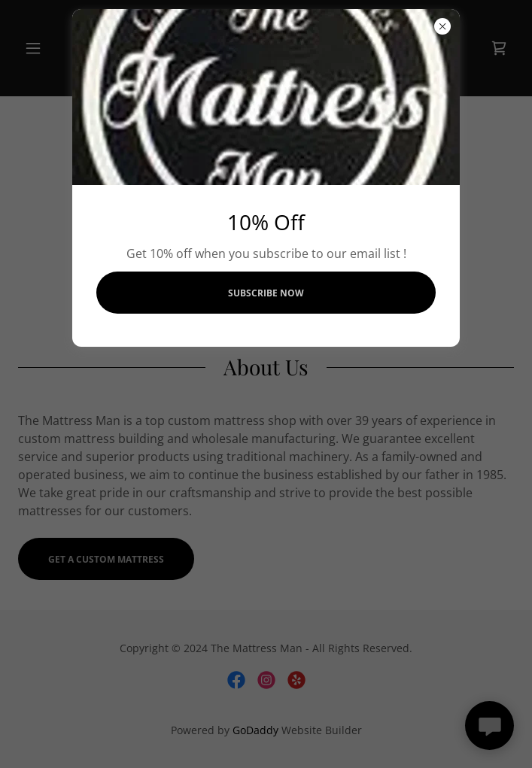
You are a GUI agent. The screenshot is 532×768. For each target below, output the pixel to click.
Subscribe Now (266, 293)
